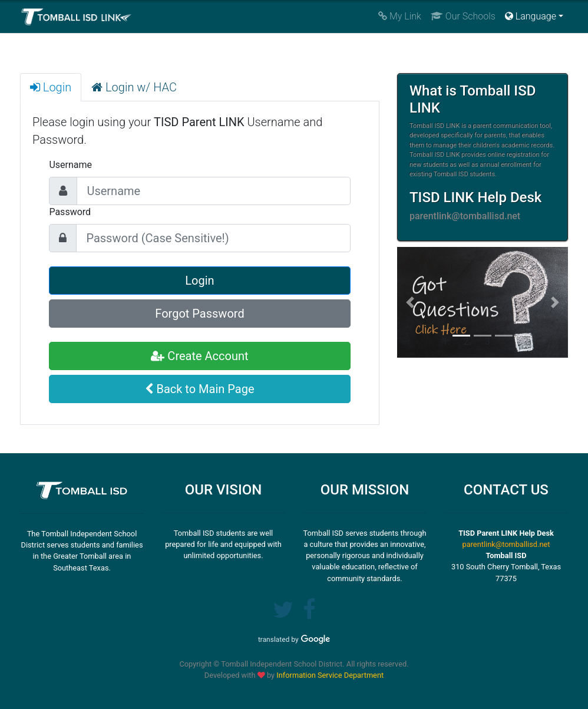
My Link (400, 16)
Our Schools (463, 16)
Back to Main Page (199, 389)
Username (70, 165)
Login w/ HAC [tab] (134, 87)
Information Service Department (330, 675)
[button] (410, 302)
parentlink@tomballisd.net (506, 544)
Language (531, 16)
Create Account (199, 356)
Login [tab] (51, 87)
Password (70, 212)
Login (199, 281)
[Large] (213, 191)
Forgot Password (199, 314)
